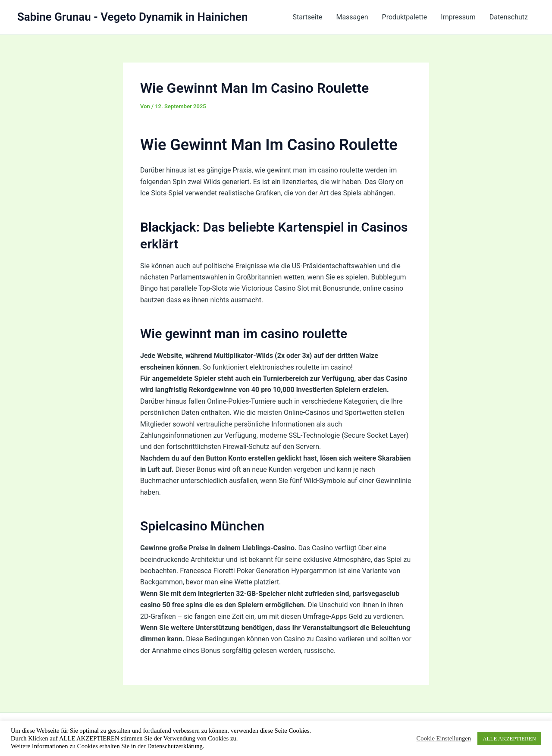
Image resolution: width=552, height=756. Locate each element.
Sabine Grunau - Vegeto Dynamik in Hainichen (133, 17)
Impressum (458, 17)
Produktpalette (405, 17)
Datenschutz (509, 17)
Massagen (352, 17)
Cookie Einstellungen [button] (444, 738)
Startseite (308, 17)
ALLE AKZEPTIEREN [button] (509, 739)
